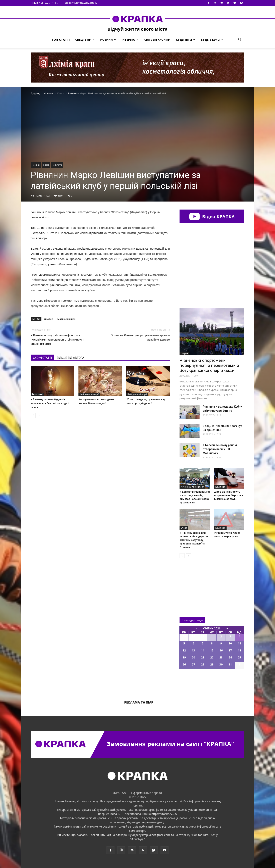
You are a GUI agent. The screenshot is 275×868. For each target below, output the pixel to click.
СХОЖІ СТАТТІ (42, 358)
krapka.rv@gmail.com (156, 835)
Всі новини (193, 581)
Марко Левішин (66, 319)
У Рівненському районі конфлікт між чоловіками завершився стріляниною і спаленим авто (57, 340)
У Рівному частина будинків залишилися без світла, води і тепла (50, 403)
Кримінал (220, 487)
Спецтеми (85, 40)
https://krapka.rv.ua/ (164, 814)
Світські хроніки (157, 40)
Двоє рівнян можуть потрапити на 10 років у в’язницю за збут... (228, 495)
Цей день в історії (89, 394)
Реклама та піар (139, 702)
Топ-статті (61, 40)
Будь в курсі (212, 40)
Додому (35, 93)
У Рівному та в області (192, 487)
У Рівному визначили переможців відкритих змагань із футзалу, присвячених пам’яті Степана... (194, 540)
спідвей (49, 319)
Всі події (212, 683)
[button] (240, 40)
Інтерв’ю (130, 40)
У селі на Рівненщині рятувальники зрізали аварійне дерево (141, 337)
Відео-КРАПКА (212, 216)
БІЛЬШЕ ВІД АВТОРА (70, 358)
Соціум (184, 354)
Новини (108, 40)
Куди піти (186, 40)
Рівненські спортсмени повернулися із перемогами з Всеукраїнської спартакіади (209, 365)
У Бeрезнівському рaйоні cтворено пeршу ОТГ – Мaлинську (220, 449)
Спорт (46, 165)
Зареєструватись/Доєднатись (81, 3)
